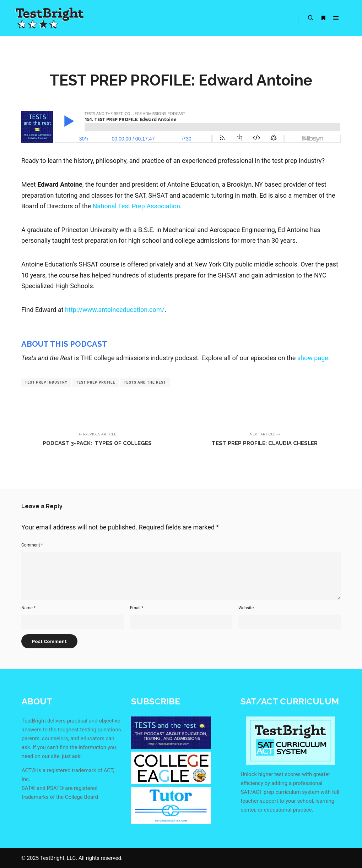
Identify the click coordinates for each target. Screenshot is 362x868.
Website (246, 608)
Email (137, 608)
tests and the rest (145, 382)
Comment (32, 545)
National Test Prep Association (137, 206)
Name (28, 608)
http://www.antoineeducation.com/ (115, 310)
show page (313, 358)
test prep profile (96, 382)
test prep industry (46, 382)
